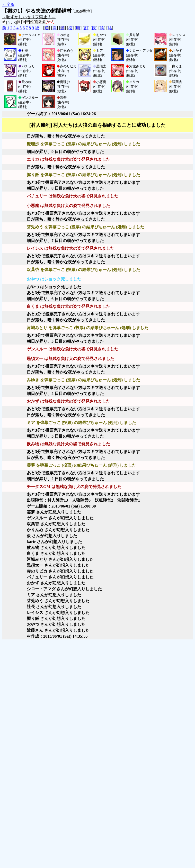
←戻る (8, 4)
